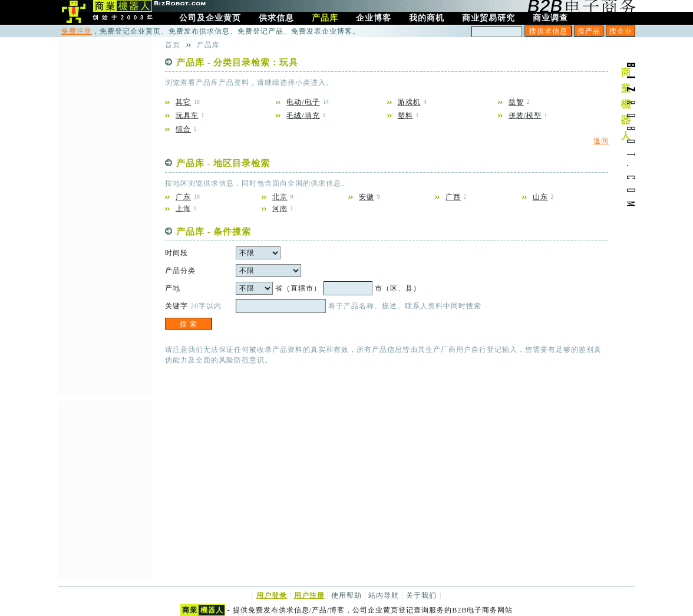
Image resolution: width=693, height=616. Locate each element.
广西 (453, 197)
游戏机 (409, 102)
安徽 (367, 197)
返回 (601, 141)
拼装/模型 (525, 116)
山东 (540, 197)
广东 (183, 197)
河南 (280, 209)
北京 (280, 197)
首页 (173, 45)
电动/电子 (303, 102)
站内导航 (384, 595)
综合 (183, 129)
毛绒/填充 (303, 116)
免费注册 (77, 31)
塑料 (405, 116)
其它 (183, 102)
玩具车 (187, 116)
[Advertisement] (105, 216)
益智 (516, 102)
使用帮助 (346, 595)
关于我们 (421, 595)
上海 (183, 209)
